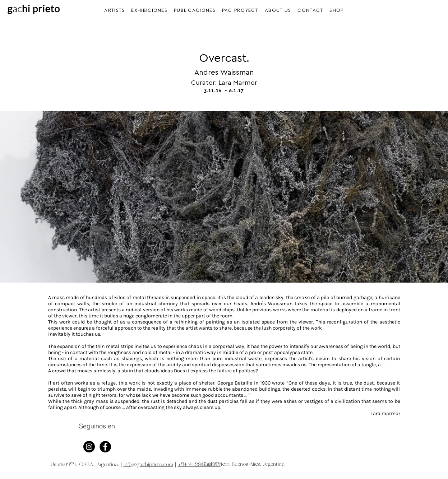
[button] (150, 10)
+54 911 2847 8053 (199, 465)
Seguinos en (97, 426)
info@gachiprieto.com (148, 465)
